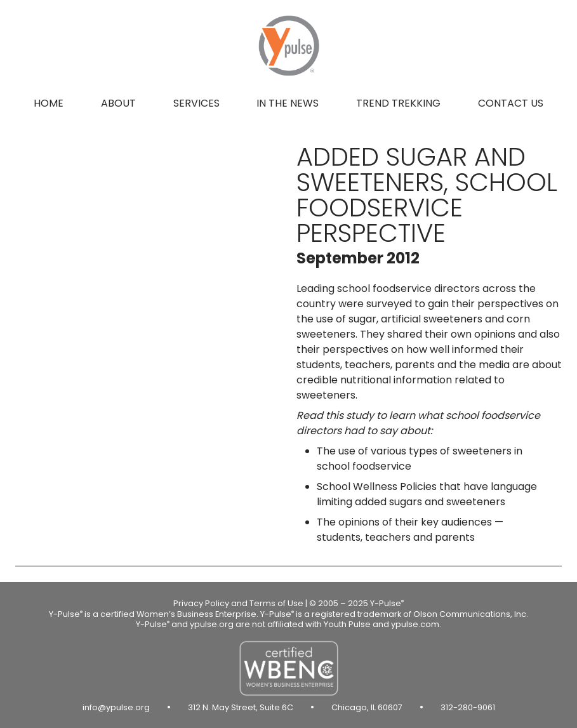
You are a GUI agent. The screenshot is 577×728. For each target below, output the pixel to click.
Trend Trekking (398, 103)
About (118, 103)
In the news (288, 103)
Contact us (511, 103)
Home (49, 103)
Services (196, 103)
